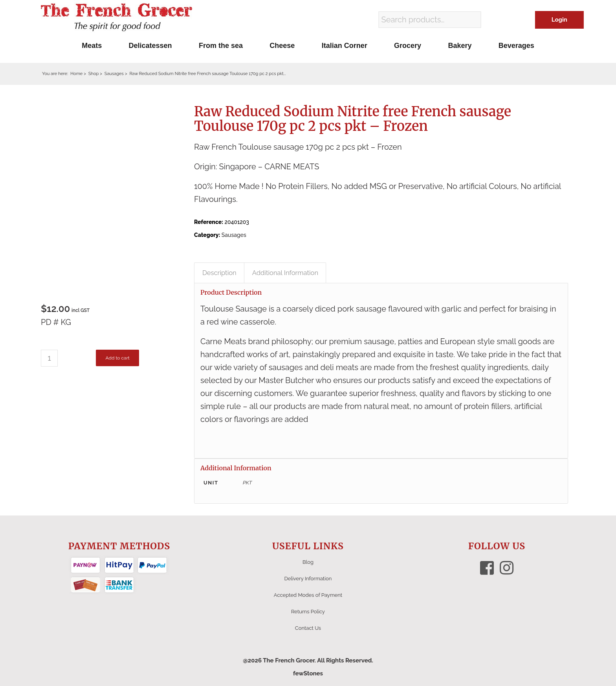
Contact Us (308, 628)
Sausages (234, 235)
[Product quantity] (49, 358)
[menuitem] (92, 46)
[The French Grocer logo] (116, 18)
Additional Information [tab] (285, 273)
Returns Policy (308, 612)
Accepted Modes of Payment (308, 595)
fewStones (308, 673)
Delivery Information (308, 579)
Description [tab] (219, 273)
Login (559, 20)
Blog (308, 562)
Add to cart (117, 358)
